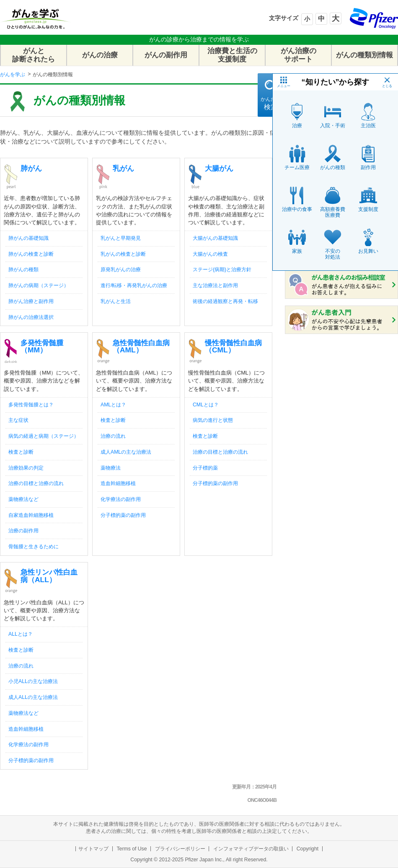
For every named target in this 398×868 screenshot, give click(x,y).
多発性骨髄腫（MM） (42, 346)
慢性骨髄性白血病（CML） (233, 346)
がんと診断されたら (34, 55)
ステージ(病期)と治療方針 (222, 270)
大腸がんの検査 (210, 254)
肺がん (31, 168)
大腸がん (219, 168)
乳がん (123, 168)
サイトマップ (93, 849)
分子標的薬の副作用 (123, 515)
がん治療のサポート (298, 55)
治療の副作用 (23, 531)
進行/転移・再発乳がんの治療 (134, 285)
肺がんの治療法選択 (31, 317)
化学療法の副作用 (121, 499)
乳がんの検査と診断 (123, 254)
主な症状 (18, 420)
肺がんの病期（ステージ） (39, 285)
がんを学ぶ (13, 74)
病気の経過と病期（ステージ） (44, 436)
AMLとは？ (113, 405)
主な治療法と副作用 (215, 285)
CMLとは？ (206, 405)
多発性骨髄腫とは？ (31, 405)
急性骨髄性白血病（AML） (141, 346)
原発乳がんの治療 (121, 270)
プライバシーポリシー (180, 849)
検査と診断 (21, 452)
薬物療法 (111, 468)
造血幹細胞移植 (118, 483)
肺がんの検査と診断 (31, 254)
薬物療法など (23, 499)
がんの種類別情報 (364, 55)
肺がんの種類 (23, 270)
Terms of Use (132, 849)
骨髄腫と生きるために (34, 547)
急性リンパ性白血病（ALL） (49, 576)
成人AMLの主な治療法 (126, 452)
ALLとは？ (21, 634)
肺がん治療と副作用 (31, 301)
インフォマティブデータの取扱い (251, 849)
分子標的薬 (205, 468)
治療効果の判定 (26, 468)
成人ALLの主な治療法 (33, 697)
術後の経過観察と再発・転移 (225, 301)
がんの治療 (100, 55)
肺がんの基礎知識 (28, 238)
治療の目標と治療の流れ (36, 483)
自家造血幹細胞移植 (31, 515)
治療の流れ (113, 436)
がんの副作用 (166, 55)
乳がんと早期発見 (121, 238)
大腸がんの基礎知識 (215, 238)
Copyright (308, 849)
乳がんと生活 (116, 301)
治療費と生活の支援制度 (232, 55)
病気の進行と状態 (213, 420)
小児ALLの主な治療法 (33, 681)
